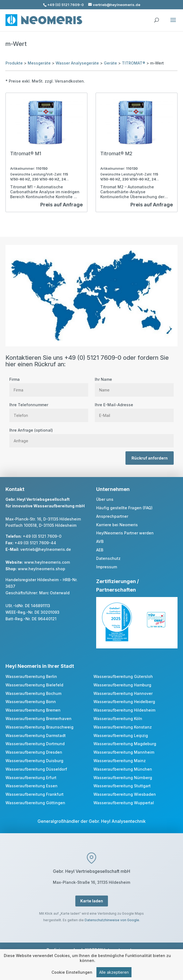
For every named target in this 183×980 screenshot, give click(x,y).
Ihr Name (134, 385)
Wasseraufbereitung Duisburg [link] (34, 761)
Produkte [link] (14, 63)
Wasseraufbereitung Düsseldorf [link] (36, 769)
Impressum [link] (107, 567)
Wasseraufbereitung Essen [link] (32, 786)
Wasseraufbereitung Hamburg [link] (122, 685)
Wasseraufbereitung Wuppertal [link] (124, 803)
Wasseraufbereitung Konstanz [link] (123, 727)
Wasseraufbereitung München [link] (123, 769)
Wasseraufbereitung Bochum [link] (33, 693)
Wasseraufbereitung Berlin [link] (31, 676)
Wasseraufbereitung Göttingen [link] (35, 803)
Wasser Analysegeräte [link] (77, 63)
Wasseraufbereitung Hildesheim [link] (124, 710)
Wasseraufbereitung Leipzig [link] (121, 735)
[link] (46, 152)
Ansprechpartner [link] (112, 516)
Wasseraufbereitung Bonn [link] (31, 702)
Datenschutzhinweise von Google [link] (112, 920)
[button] (173, 24)
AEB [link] (100, 550)
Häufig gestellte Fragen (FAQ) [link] (124, 508)
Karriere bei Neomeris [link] (117, 525)
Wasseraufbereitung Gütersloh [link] (123, 676)
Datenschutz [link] (108, 558)
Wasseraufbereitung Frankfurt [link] (35, 794)
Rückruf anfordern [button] (150, 458)
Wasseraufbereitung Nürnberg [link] (123, 778)
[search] (156, 17)
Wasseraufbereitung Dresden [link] (34, 752)
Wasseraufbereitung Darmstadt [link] (36, 735)
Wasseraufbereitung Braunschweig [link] (39, 727)
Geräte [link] (110, 63)
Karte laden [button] (92, 901)
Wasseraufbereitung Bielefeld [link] (34, 685)
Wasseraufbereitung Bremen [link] (33, 710)
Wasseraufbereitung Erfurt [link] (31, 778)
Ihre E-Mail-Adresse (134, 410)
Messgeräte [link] (39, 63)
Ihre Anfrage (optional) (92, 435)
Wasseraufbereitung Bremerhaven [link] (38, 719)
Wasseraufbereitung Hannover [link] (123, 693)
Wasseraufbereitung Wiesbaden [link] (125, 794)
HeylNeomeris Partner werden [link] (125, 533)
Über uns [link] (105, 499)
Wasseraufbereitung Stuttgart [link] (122, 786)
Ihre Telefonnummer (49, 410)
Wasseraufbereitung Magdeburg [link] (125, 744)
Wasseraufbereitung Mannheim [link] (124, 752)
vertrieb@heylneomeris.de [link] (46, 549)
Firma (49, 385)
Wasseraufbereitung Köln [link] (118, 719)
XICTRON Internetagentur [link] (110, 950)
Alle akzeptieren (114, 973)
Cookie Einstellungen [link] (72, 973)
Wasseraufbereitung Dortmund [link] (35, 744)
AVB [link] (100, 541)
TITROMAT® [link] (134, 63)
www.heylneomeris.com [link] (47, 562)
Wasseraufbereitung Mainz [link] (120, 761)
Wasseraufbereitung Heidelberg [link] (124, 702)
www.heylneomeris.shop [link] (42, 569)
